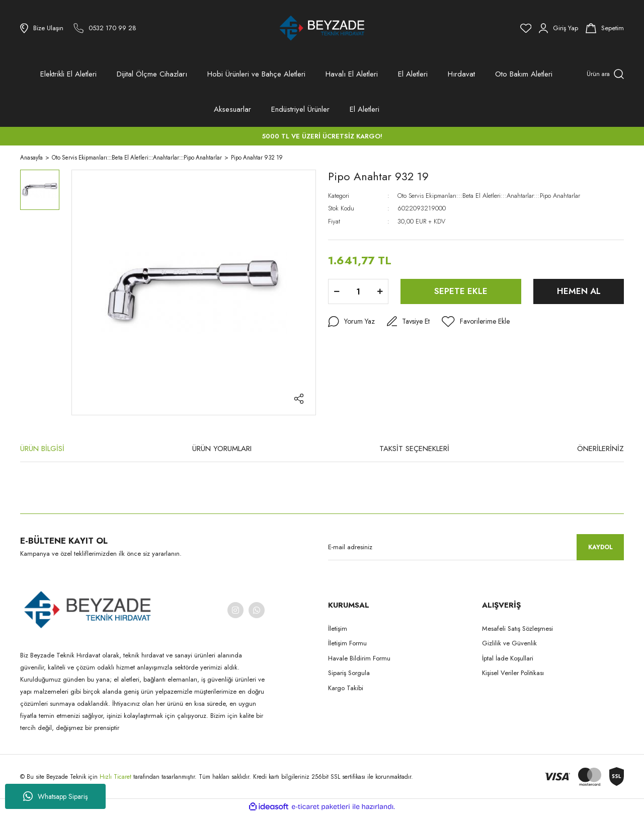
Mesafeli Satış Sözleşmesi (517, 628)
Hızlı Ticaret (116, 777)
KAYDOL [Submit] (600, 547)
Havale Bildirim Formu (359, 658)
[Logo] (322, 28)
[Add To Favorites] (476, 322)
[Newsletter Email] (476, 547)
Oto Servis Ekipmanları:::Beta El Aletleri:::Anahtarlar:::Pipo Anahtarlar (489, 196)
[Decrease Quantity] (337, 291)
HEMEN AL (579, 291)
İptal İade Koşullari (508, 658)
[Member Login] (558, 28)
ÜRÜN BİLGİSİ (42, 449)
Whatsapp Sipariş (56, 796)
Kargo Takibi (346, 688)
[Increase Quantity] (380, 291)
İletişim (338, 628)
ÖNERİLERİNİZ (600, 449)
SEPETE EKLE (461, 291)
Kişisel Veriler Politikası (513, 673)
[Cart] (605, 28)
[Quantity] (358, 291)
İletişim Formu (347, 643)
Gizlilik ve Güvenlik (509, 643)
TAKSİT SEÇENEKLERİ (414, 449)
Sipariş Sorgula (349, 673)
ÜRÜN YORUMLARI (222, 449)
